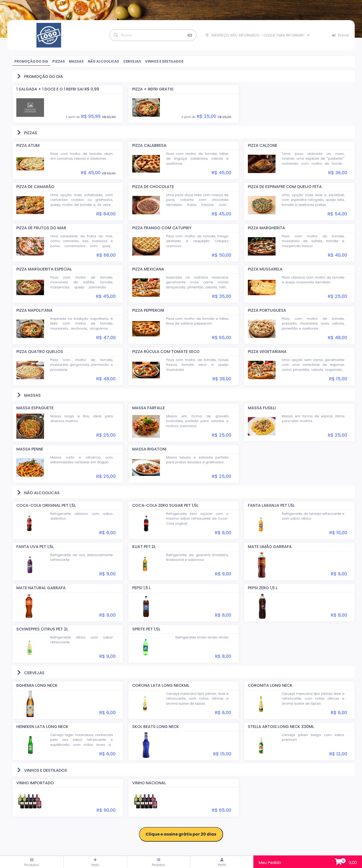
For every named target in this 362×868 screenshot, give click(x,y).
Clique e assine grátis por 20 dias (181, 834)
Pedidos (159, 863)
